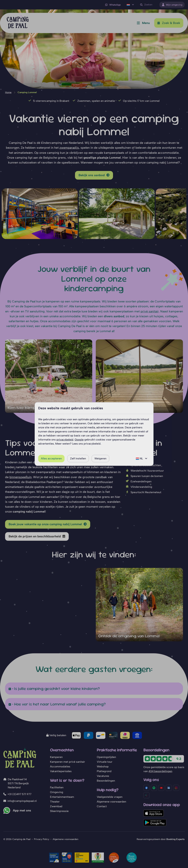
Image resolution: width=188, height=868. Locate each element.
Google (79, 440)
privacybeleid (65, 440)
